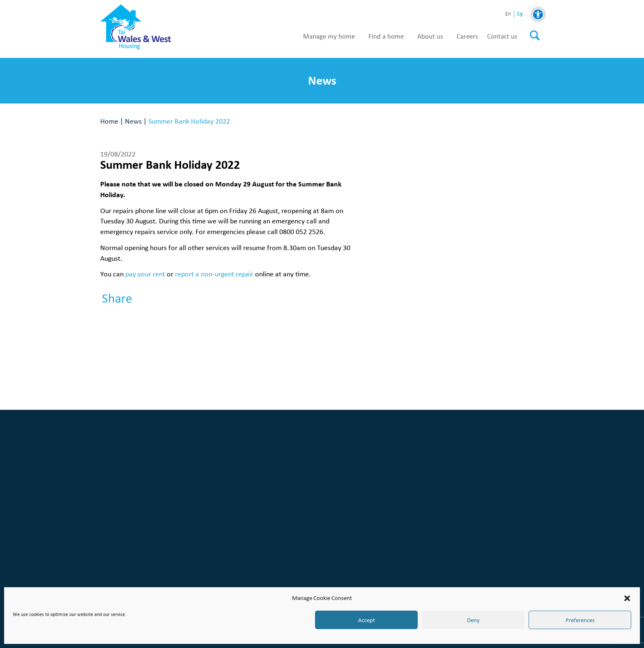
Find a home (386, 37)
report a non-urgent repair (214, 274)
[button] (627, 598)
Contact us (502, 37)
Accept (367, 620)
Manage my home (329, 37)
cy (520, 14)
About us (430, 37)
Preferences (580, 620)
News (133, 121)
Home (109, 121)
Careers (467, 37)
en (508, 14)
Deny (473, 620)
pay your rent (145, 274)
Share (117, 299)
